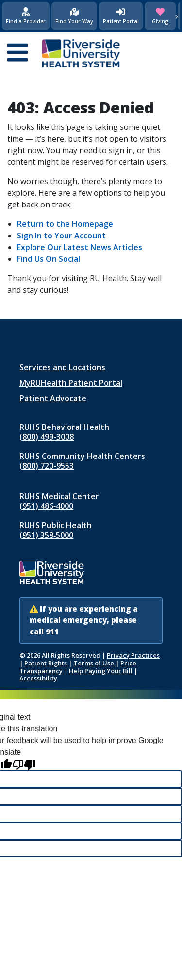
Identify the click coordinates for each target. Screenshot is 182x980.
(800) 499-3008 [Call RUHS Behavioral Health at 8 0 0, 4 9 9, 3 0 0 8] (47, 437)
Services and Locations (62, 367)
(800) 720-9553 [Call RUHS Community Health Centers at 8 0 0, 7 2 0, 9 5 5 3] (47, 466)
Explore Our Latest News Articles (80, 247)
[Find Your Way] (74, 16)
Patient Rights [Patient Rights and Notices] (46, 663)
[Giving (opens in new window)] (160, 16)
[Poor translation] (24, 764)
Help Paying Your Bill (101, 671)
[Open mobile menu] (17, 53)
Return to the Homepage (65, 224)
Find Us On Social (49, 259)
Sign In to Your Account (61, 236)
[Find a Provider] (26, 16)
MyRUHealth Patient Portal (71, 383)
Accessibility (38, 678)
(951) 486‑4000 (46, 506)
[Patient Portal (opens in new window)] (121, 16)
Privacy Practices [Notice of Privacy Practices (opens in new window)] (133, 655)
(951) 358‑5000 (46, 535)
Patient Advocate (53, 398)
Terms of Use (94, 663)
